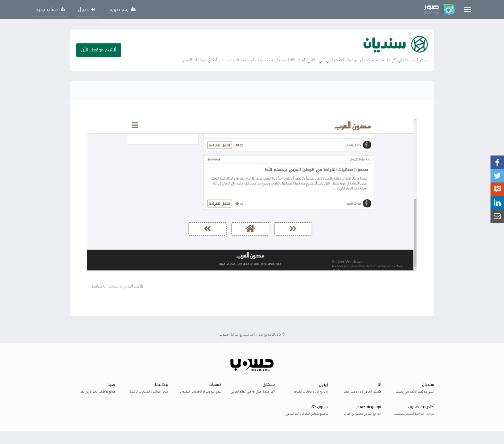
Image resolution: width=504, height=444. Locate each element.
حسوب (225, 335)
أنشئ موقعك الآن (99, 50)
